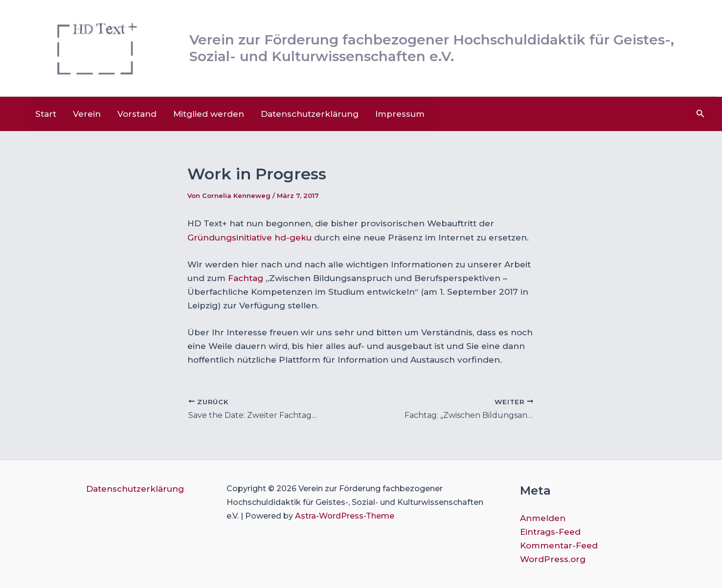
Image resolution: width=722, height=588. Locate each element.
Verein (87, 114)
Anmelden (543, 518)
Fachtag (246, 278)
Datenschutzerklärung (310, 114)
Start (46, 114)
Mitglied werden (209, 114)
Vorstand (137, 114)
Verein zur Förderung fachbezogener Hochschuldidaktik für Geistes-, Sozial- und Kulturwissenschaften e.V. (432, 48)
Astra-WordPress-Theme (345, 516)
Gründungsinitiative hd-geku (251, 238)
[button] (700, 114)
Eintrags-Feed (550, 532)
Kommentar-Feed (559, 545)
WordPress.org (553, 559)
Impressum (400, 114)
